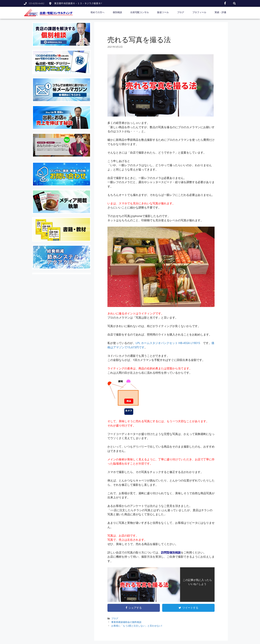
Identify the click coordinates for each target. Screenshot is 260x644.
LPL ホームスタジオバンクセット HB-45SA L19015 (168, 343)
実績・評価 (220, 12)
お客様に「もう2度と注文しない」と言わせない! (137, 626)
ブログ (181, 12)
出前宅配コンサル (140, 12)
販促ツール (163, 12)
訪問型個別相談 (171, 552)
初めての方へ (97, 12)
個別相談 (117, 12)
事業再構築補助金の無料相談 (126, 622)
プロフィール (199, 12)
